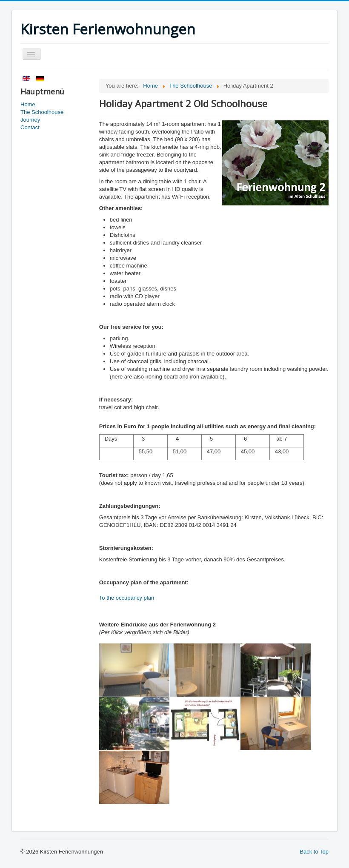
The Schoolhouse (42, 112)
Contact (30, 127)
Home (28, 104)
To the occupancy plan (127, 598)
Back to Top (314, 852)
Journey (30, 120)
